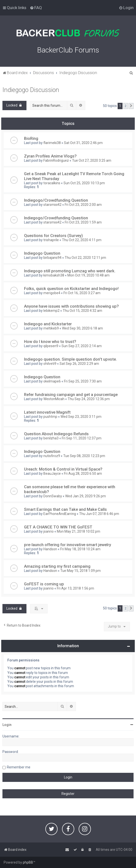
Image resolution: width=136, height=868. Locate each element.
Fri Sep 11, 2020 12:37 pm (82, 438)
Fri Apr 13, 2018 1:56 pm (75, 588)
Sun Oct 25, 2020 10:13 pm (84, 183)
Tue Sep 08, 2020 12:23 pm (84, 456)
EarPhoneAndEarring (60, 514)
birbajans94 (52, 258)
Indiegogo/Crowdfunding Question (56, 200)
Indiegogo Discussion (31, 90)
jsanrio (49, 531)
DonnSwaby (53, 496)
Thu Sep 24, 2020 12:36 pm (89, 399)
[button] (131, 106)
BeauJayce (52, 473)
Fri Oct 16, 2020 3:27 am (82, 293)
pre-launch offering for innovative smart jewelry (68, 545)
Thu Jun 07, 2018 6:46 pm (99, 514)
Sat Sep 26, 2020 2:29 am (79, 364)
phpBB (28, 862)
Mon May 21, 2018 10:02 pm (79, 531)
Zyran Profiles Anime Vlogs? (50, 156)
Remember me (19, 767)
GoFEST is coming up (44, 584)
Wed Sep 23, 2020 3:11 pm (81, 417)
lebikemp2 (51, 311)
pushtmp (50, 417)
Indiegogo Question (42, 253)
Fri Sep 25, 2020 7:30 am (83, 381)
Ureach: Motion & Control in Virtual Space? (63, 469)
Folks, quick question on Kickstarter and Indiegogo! (71, 289)
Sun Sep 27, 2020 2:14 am (82, 346)
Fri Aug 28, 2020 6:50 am (83, 473)
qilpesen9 (51, 346)
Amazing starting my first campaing (57, 566)
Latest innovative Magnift (47, 412)
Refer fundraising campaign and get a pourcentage (71, 395)
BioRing (31, 138)
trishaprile (51, 240)
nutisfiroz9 (52, 456)
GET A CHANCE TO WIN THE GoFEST (58, 527)
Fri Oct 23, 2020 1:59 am (83, 222)
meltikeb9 (51, 328)
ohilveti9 (50, 364)
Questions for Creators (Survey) (53, 236)
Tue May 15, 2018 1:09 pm (80, 571)
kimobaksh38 (54, 275)
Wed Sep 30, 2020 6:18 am (82, 328)
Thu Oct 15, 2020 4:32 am (82, 311)
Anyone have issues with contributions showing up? (71, 306)
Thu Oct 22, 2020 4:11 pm (82, 240)
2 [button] (126, 106)
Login (7, 725)
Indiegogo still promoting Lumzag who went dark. (70, 271)
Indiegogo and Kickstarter (48, 324)
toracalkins (52, 183)
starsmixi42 (52, 205)
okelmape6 (52, 381)
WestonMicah (54, 399)
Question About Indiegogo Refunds (56, 434)
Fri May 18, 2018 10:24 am (80, 549)
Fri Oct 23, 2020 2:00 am (83, 205)
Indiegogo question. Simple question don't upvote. (70, 359)
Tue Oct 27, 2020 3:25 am (92, 160)
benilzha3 (51, 438)
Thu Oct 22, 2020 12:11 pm (85, 258)
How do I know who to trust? (50, 342)
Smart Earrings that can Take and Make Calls (65, 509)
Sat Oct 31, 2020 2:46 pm (83, 143)
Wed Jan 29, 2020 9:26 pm (86, 496)
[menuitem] (36, 8)
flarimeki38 (52, 143)
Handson (50, 549)
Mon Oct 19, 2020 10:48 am (88, 275)
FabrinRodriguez (56, 160)
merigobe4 (52, 293)
